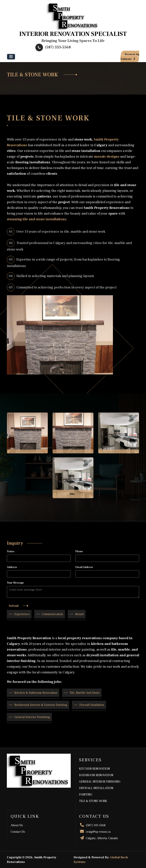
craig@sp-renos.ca (95, 832)
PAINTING (86, 795)
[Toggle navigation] (11, 57)
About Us (17, 825)
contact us (18, 832)
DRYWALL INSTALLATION (96, 788)
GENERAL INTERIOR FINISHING (100, 782)
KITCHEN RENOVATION (94, 769)
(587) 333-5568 (53, 47)
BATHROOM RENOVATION (96, 775)
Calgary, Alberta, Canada (98, 838)
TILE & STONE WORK (93, 801)
